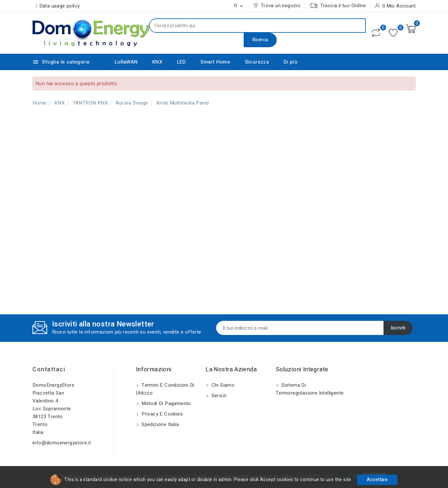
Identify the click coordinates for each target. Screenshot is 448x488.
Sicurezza (257, 62)
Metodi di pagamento (166, 403)
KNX (157, 62)
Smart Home (215, 62)
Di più (290, 62)
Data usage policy (60, 6)
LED (181, 62)
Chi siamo (222, 385)
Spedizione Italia (159, 424)
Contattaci (49, 370)
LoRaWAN (126, 62)
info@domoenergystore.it (62, 443)
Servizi (218, 396)
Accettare (377, 480)
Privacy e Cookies (161, 414)
